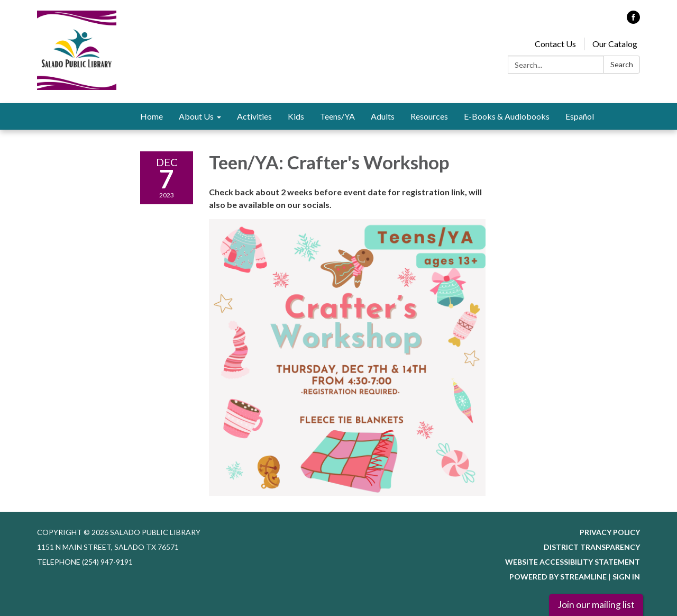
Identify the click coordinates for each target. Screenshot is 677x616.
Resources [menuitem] (429, 116)
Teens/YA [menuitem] (337, 116)
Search (622, 64)
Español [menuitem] (580, 116)
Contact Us (555, 44)
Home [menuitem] (152, 116)
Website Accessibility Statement (573, 562)
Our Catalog (615, 44)
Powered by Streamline (558, 577)
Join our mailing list (596, 605)
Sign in (626, 577)
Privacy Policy (610, 532)
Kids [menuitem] (296, 116)
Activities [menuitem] (254, 116)
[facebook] (633, 20)
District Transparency (592, 547)
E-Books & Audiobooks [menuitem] (507, 116)
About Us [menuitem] (196, 116)
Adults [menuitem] (383, 116)
